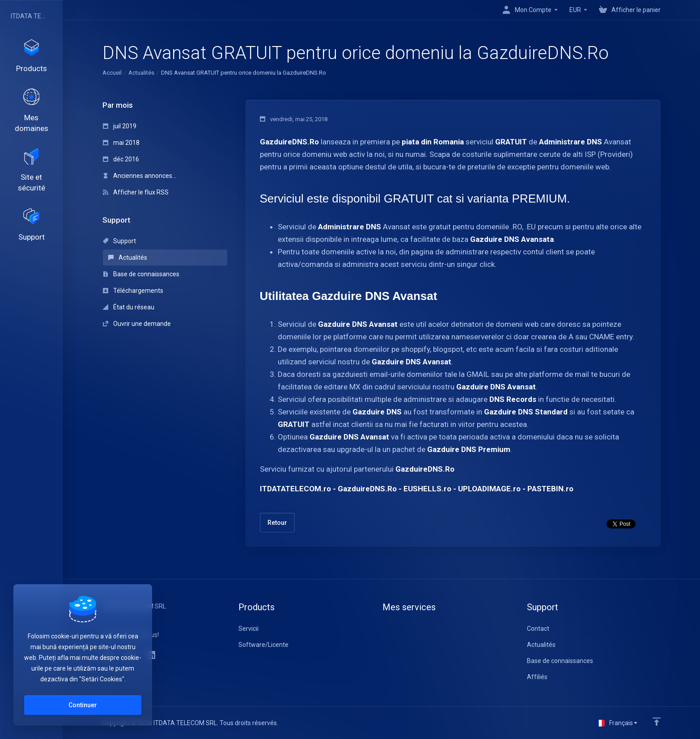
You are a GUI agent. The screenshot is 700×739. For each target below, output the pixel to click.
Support (119, 241)
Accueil (112, 73)
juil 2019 (120, 126)
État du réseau (129, 307)
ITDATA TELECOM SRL (29, 16)
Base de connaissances (141, 274)
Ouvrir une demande (137, 324)
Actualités (141, 73)
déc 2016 (121, 159)
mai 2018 (121, 143)
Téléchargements (133, 291)
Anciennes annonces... (140, 176)
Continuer (83, 705)
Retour (277, 523)
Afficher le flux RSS (136, 192)
